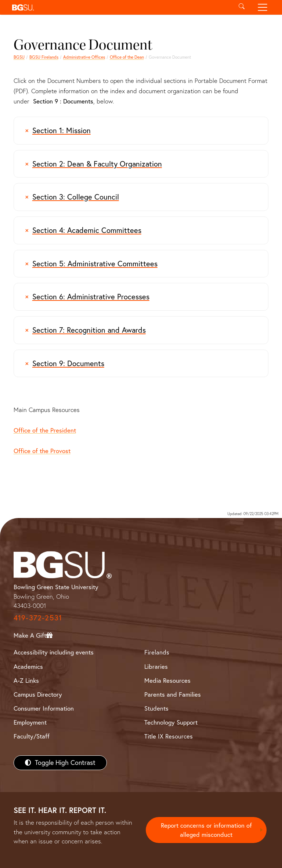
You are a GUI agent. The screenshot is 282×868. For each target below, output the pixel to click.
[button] (120, 7)
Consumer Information (44, 708)
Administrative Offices (84, 57)
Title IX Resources (169, 736)
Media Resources (167, 680)
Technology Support (171, 722)
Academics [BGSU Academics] (28, 666)
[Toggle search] (241, 7)
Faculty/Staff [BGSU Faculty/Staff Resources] (32, 736)
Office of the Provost (42, 451)
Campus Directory (38, 694)
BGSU (19, 57)
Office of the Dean (127, 57)
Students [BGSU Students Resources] (156, 708)
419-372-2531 (38, 618)
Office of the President (45, 430)
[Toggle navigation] (263, 7)
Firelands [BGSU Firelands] (157, 652)
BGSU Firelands (44, 57)
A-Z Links (26, 680)
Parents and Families (173, 694)
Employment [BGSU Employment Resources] (30, 722)
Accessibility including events (54, 652)
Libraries (156, 666)
